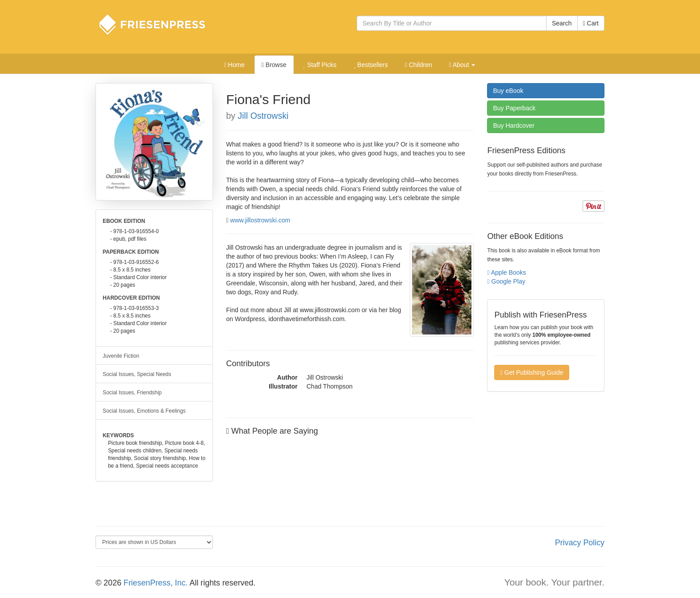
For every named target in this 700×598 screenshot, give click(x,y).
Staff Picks (320, 65)
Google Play (506, 281)
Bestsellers (371, 65)
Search (562, 23)
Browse (274, 65)
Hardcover (514, 125)
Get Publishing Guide (531, 372)
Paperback (514, 108)
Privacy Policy (580, 543)
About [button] (462, 65)
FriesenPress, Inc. (156, 583)
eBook (508, 91)
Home (234, 65)
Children (419, 65)
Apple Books (506, 272)
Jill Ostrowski (263, 116)
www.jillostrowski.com (260, 220)
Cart (591, 23)
